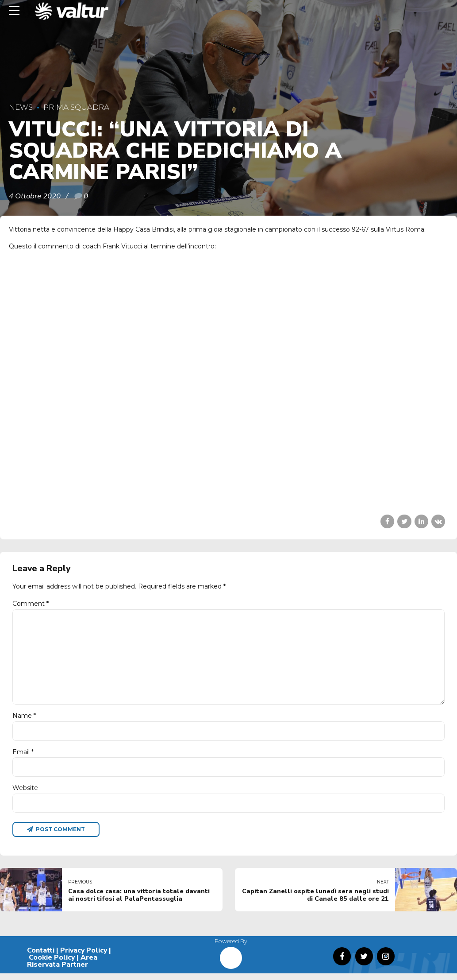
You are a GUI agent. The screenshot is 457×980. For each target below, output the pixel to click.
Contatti (41, 957)
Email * (23, 757)
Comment (31, 604)
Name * (24, 720)
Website (25, 794)
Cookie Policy (52, 964)
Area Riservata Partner (62, 968)
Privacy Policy (84, 957)
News (21, 107)
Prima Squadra (76, 107)
